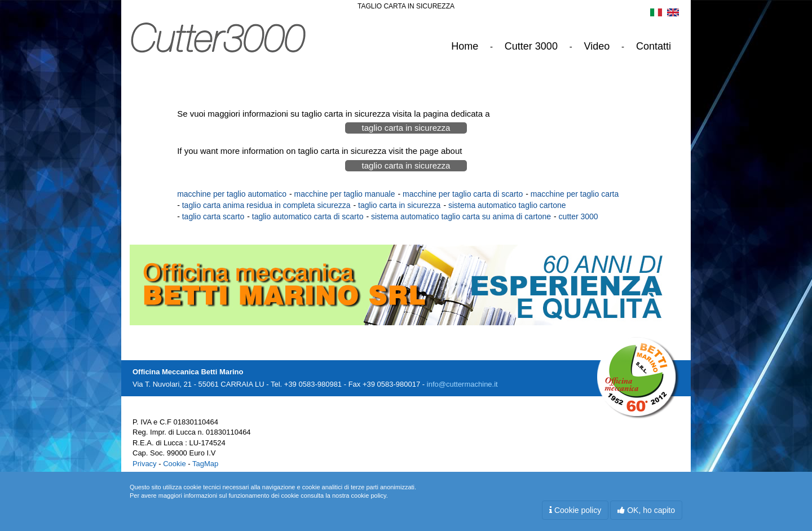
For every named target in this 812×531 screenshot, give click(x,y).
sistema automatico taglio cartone (507, 205)
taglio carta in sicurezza (406, 128)
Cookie (174, 464)
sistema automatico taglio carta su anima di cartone (461, 216)
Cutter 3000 (531, 46)
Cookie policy (575, 510)
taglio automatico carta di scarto (308, 216)
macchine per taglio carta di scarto (463, 194)
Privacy (145, 464)
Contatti (654, 46)
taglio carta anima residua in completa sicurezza (266, 205)
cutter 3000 (579, 216)
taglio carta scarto (213, 216)
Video (597, 46)
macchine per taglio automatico (232, 194)
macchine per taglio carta (575, 194)
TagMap (205, 464)
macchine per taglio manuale (345, 194)
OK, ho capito (646, 510)
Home (465, 46)
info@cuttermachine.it (462, 384)
